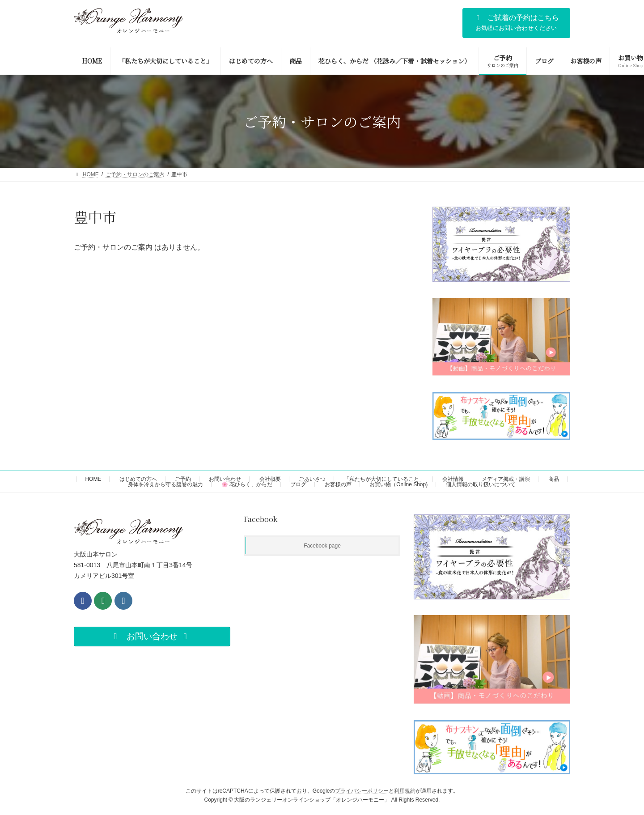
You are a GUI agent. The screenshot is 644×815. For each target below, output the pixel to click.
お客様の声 (338, 484)
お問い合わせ (225, 479)
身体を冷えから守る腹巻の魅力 (165, 484)
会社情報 (453, 479)
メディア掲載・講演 (506, 479)
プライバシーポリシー (362, 791)
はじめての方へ (138, 479)
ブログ (298, 484)
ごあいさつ (312, 479)
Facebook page (322, 546)
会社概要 (270, 479)
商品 (554, 479)
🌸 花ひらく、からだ (247, 484)
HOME (93, 479)
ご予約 (183, 479)
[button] (516, 23)
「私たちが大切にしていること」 (384, 479)
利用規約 (405, 791)
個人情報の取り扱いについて (481, 484)
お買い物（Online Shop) (398, 484)
